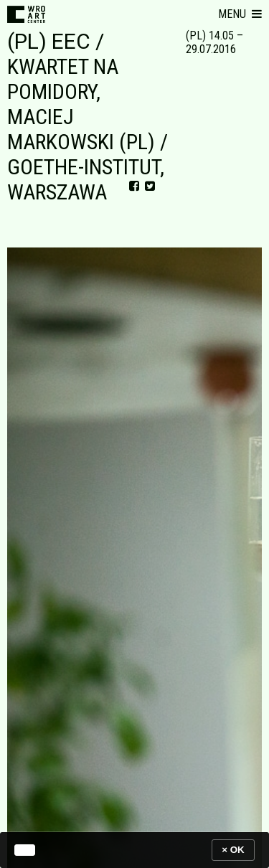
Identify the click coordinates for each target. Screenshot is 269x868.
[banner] (134, 850)
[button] (240, 14)
